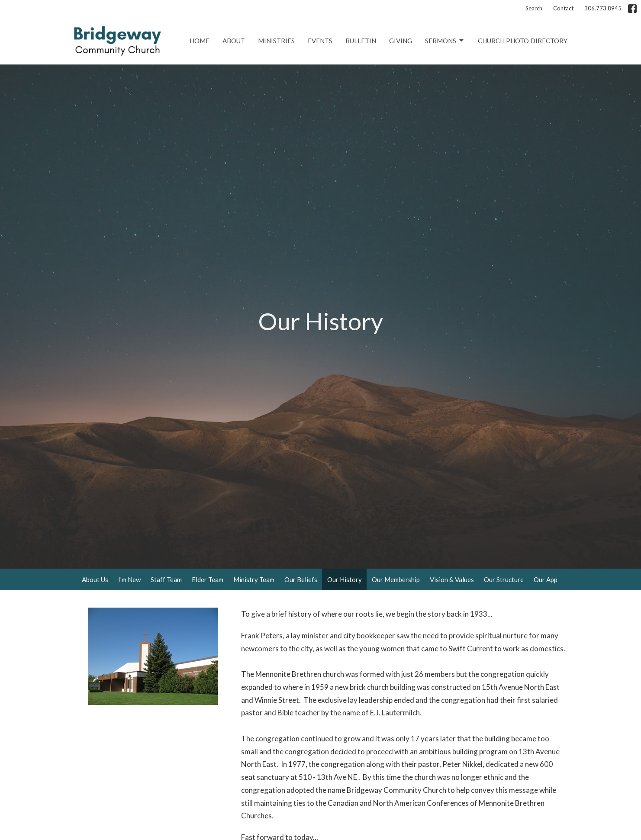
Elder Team (208, 579)
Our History (345, 579)
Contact (563, 8)
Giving (401, 41)
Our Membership (396, 579)
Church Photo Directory (523, 41)
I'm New (129, 579)
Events (320, 41)
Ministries (276, 41)
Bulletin (361, 41)
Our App (546, 579)
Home (200, 41)
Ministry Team (254, 579)
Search (534, 8)
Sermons (445, 41)
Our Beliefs (301, 579)
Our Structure (504, 579)
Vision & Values (452, 579)
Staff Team (166, 579)
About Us (95, 579)
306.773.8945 (603, 8)
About (234, 41)
